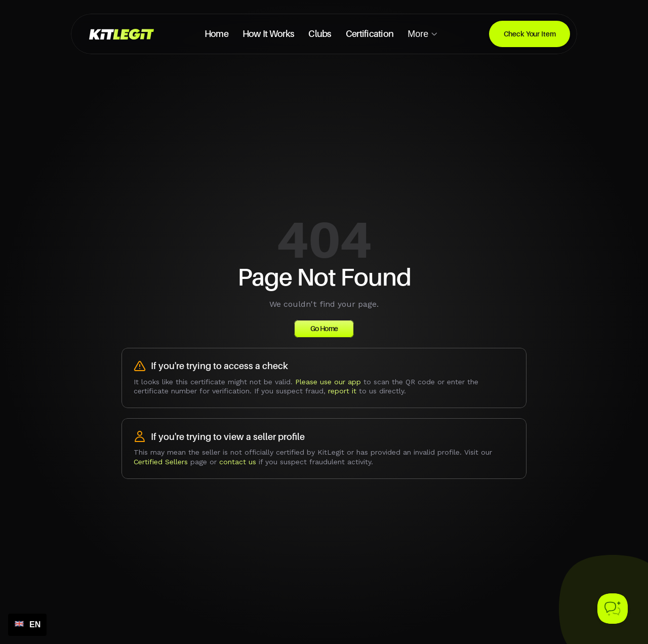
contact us (238, 462)
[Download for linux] (530, 34)
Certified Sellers (161, 462)
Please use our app (328, 382)
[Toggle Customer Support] (613, 609)
